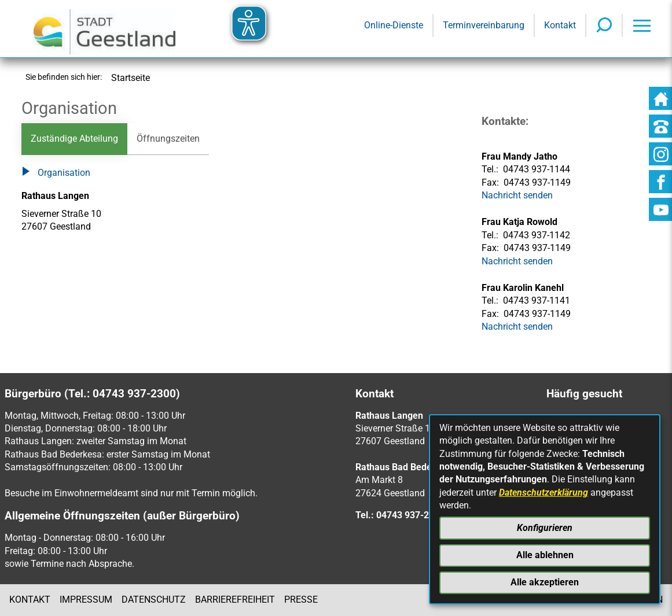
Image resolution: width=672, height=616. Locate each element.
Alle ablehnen (545, 555)
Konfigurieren (545, 528)
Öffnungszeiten (168, 139)
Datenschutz (154, 600)
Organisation (56, 174)
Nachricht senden (517, 261)
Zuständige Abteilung (74, 139)
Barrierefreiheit (235, 600)
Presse (301, 600)
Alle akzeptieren (545, 582)
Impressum (86, 600)
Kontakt (30, 600)
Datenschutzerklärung (544, 493)
